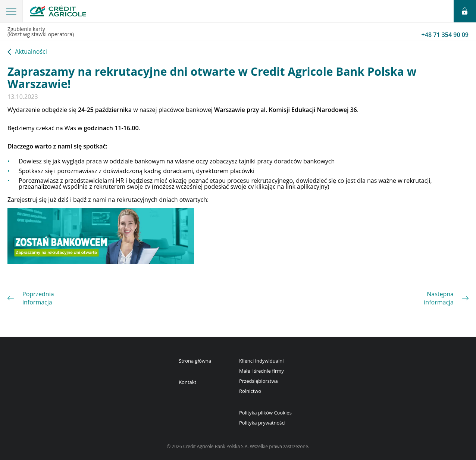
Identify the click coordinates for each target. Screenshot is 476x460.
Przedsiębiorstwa (259, 381)
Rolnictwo (250, 391)
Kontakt (187, 382)
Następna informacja (439, 298)
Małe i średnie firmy (262, 371)
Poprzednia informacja (38, 298)
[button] (11, 11)
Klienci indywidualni (261, 361)
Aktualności (31, 52)
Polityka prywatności (262, 423)
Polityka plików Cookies (265, 413)
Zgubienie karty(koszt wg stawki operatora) (238, 32)
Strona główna (195, 361)
